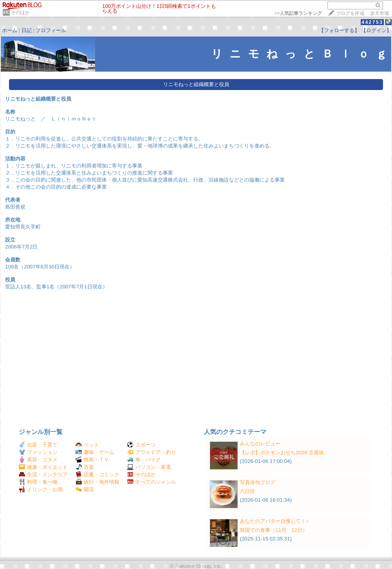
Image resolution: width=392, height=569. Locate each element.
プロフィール (51, 30)
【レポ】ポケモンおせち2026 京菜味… (285, 453)
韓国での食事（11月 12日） (274, 530)
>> (298, 13)
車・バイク (144, 460)
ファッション (38, 452)
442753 (372, 22)
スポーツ (141, 445)
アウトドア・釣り (152, 452)
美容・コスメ (38, 460)
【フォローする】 (339, 30)
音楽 (85, 467)
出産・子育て (38, 445)
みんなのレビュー (260, 444)
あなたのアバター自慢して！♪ (274, 521)
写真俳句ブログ (258, 482)
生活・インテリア (43, 474)
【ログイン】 (376, 30)
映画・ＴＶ (92, 460)
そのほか (20, 13)
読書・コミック (97, 474)
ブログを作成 (350, 13)
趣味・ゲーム (95, 452)
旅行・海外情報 (97, 482)
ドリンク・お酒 (41, 489)
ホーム (10, 30)
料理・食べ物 (38, 482)
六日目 (247, 491)
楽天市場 (379, 13)
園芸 (85, 489)
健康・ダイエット (43, 467)
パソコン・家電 (149, 467)
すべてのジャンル (152, 482)
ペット (87, 445)
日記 (27, 30)
